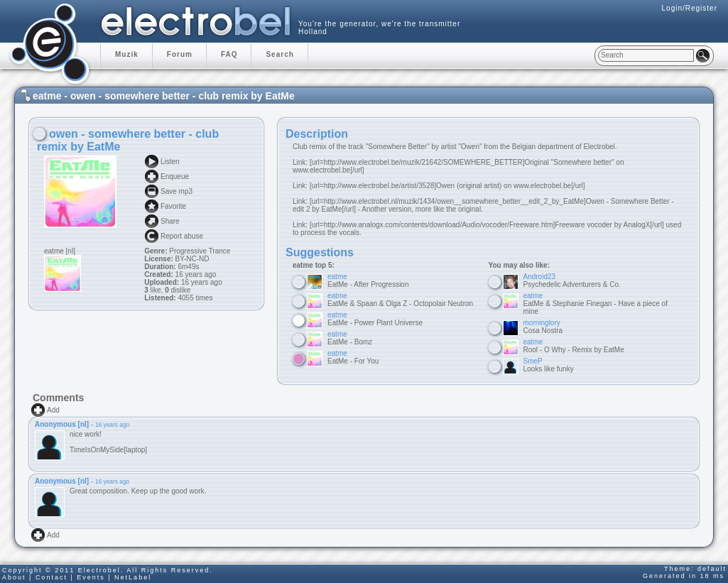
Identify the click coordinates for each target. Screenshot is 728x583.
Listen (170, 162)
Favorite (173, 206)
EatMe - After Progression (368, 280)
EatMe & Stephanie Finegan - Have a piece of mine (596, 304)
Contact (51, 577)
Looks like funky (549, 365)
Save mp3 (176, 191)
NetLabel (133, 577)
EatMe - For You (353, 357)
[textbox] (646, 55)
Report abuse (182, 236)
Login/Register (690, 8)
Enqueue (175, 176)
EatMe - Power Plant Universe (375, 319)
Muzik (127, 54)
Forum (180, 54)
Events (91, 577)
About (14, 577)
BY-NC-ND (191, 259)
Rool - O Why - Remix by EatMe (574, 346)
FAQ (229, 54)
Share (170, 221)
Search (279, 54)
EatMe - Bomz (350, 338)
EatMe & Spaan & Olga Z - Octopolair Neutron (400, 300)
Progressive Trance (200, 251)
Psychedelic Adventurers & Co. (572, 280)
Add (53, 410)
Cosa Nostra (543, 327)
